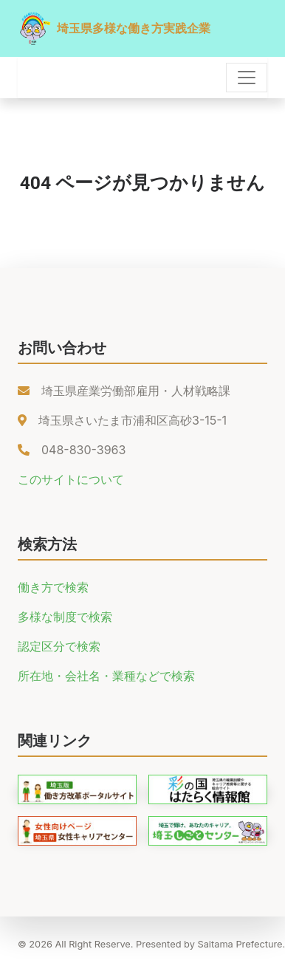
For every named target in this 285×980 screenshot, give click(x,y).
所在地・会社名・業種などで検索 (106, 676)
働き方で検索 (53, 587)
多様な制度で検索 (65, 617)
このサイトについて (71, 479)
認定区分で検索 (59, 646)
